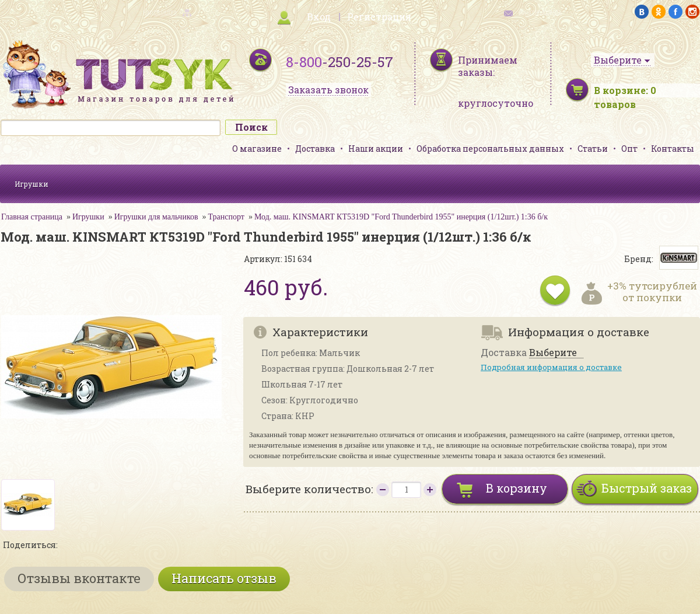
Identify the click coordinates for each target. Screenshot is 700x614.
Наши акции (376, 149)
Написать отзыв (224, 578)
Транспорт (226, 217)
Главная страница (32, 217)
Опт (629, 149)
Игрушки (32, 184)
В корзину (517, 488)
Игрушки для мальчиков (156, 217)
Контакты (673, 149)
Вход (319, 17)
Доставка (315, 149)
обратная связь (540, 12)
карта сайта (160, 12)
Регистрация (379, 17)
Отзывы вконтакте (79, 578)
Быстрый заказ (647, 488)
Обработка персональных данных (490, 149)
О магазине (257, 149)
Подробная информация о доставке (551, 367)
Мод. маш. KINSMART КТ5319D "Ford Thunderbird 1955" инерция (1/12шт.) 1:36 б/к (401, 217)
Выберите (553, 353)
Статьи (593, 149)
